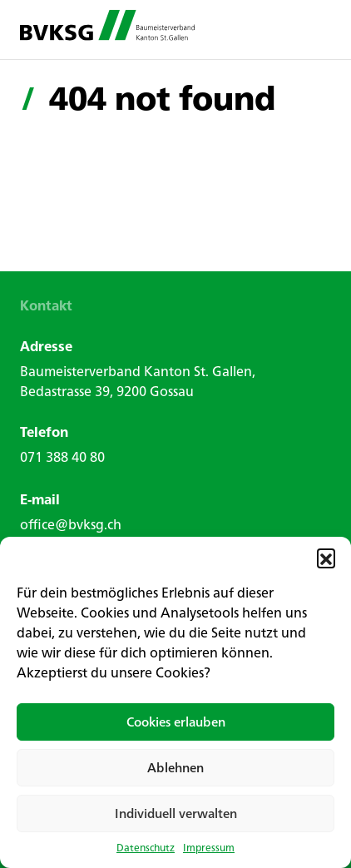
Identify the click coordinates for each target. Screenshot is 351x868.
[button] (326, 558)
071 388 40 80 (62, 457)
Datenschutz (146, 848)
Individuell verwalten (176, 813)
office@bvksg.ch (71, 524)
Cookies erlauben (176, 722)
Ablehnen (175, 768)
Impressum (209, 848)
